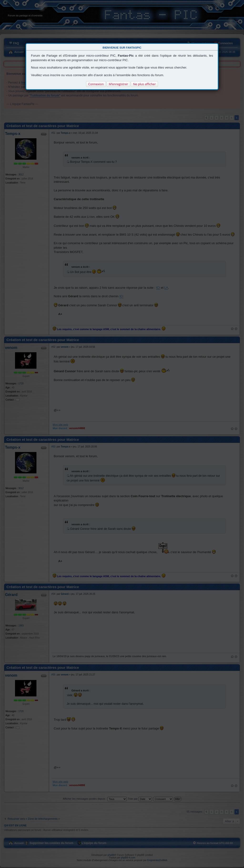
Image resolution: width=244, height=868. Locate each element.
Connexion (96, 84)
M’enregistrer (118, 84)
